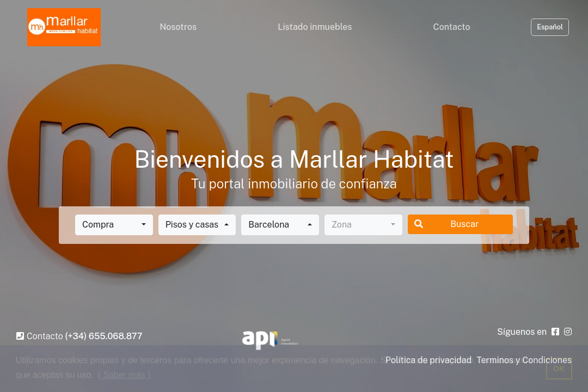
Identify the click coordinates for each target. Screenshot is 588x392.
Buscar (447, 224)
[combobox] (114, 225)
